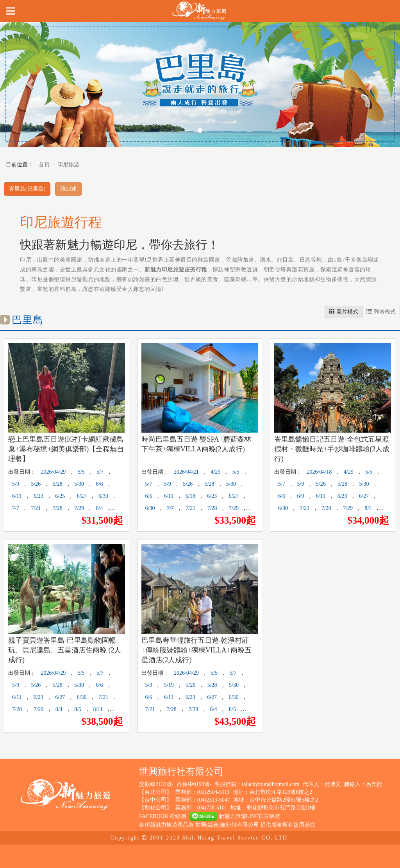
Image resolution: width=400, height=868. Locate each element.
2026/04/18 (320, 472)
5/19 (169, 685)
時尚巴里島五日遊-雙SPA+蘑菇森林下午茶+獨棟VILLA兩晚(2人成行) (196, 444)
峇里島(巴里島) (27, 189)
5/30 (79, 484)
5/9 (16, 484)
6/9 (300, 496)
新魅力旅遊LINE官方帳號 (235, 816)
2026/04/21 (186, 472)
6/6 (100, 484)
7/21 (36, 508)
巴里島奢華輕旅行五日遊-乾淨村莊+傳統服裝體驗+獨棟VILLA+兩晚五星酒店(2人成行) (196, 650)
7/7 (16, 508)
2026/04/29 (54, 472)
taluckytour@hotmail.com (271, 784)
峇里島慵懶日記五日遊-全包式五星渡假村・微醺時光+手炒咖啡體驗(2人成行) (332, 449)
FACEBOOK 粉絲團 (162, 816)
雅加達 (68, 189)
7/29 (79, 508)
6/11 (17, 496)
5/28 (58, 484)
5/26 (36, 484)
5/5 (81, 472)
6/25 (60, 496)
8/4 (100, 508)
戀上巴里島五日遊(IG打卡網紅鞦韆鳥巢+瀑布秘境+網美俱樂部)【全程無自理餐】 (66, 449)
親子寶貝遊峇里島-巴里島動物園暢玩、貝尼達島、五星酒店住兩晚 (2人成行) (65, 650)
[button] (30, 84)
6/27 (82, 496)
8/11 (98, 709)
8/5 (78, 709)
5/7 (100, 472)
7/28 (58, 508)
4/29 (215, 472)
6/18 (190, 496)
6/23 (38, 496)
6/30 (103, 496)
